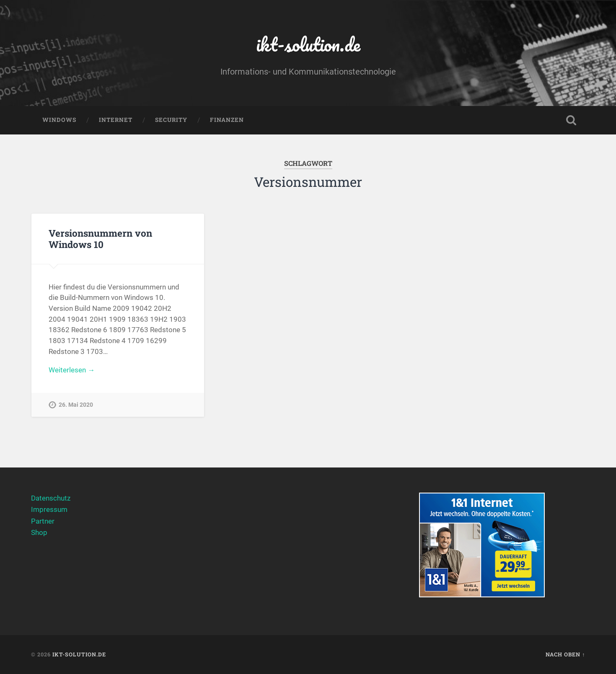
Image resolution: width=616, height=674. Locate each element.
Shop (39, 532)
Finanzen (227, 120)
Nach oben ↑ (565, 654)
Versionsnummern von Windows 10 (100, 239)
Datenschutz (51, 498)
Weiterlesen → (72, 370)
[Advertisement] (308, 551)
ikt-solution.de (308, 44)
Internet (116, 120)
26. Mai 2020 (76, 405)
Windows (59, 120)
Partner (43, 521)
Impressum (49, 509)
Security (171, 120)
